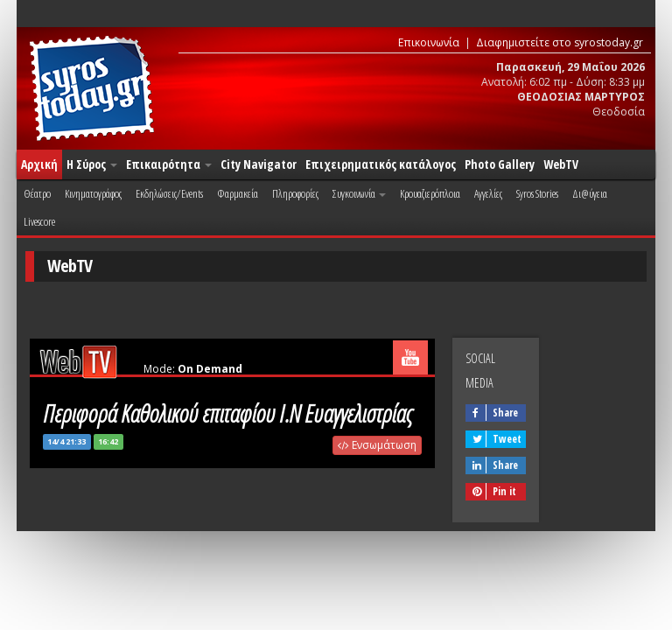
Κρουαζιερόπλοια (430, 193)
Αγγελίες (488, 193)
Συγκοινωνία (359, 193)
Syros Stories (537, 193)
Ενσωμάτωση (377, 445)
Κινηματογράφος (93, 193)
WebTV (561, 164)
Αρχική (39, 164)
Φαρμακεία (238, 193)
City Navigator (259, 164)
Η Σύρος (92, 164)
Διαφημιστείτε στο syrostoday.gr (560, 42)
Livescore (39, 221)
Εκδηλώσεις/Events (169, 193)
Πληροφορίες (295, 193)
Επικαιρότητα (169, 164)
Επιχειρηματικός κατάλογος (381, 164)
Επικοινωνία (429, 42)
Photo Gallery (500, 164)
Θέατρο (37, 193)
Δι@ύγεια (590, 193)
